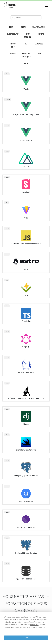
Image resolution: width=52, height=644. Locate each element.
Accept (26, 638)
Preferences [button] (42, 627)
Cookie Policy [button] (35, 625)
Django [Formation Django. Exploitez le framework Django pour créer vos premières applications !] (26, 424)
